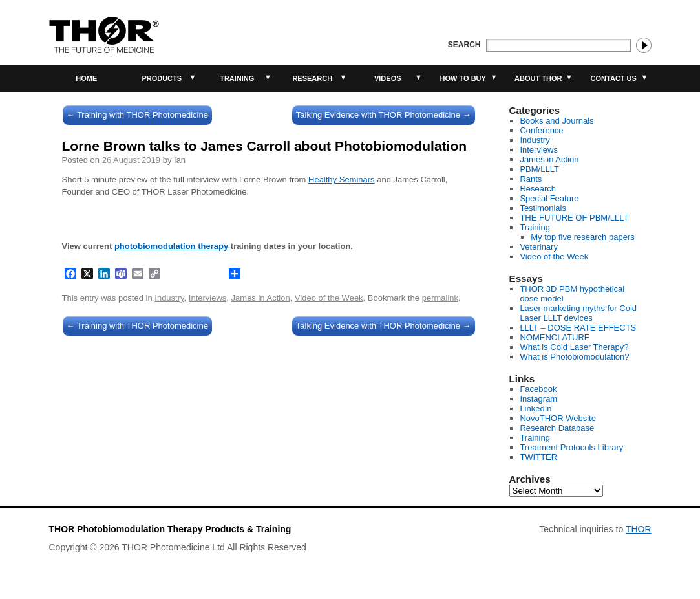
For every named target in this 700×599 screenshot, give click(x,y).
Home (86, 78)
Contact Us (614, 78)
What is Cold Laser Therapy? (574, 347)
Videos (388, 78)
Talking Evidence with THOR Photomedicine (384, 115)
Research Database (557, 428)
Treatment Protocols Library (571, 447)
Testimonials (543, 208)
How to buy (463, 78)
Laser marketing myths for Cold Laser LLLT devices (578, 313)
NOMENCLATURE (555, 337)
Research (312, 78)
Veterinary (539, 247)
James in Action (261, 298)
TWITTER (538, 457)
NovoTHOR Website (558, 418)
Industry (169, 298)
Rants (531, 179)
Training (237, 78)
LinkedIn (536, 408)
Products (162, 78)
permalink (440, 298)
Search (464, 45)
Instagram (538, 399)
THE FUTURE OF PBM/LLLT (574, 218)
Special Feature (549, 198)
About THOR (538, 78)
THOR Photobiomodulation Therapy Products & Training (170, 529)
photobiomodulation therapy (171, 246)
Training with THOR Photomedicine (137, 115)
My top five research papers (582, 237)
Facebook (538, 389)
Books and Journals (557, 121)
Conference (541, 130)
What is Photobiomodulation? (574, 357)
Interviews (208, 298)
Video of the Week (329, 298)
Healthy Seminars (342, 180)
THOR (639, 529)
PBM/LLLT (539, 169)
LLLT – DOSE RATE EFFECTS (578, 328)
